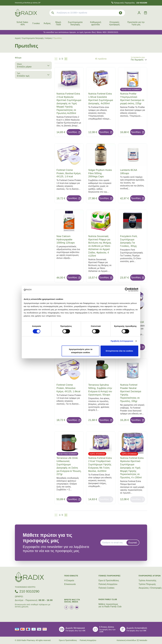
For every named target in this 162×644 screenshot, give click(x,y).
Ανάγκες (49, 38)
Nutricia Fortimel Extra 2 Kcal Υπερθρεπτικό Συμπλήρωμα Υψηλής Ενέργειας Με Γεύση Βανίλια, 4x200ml (100, 465)
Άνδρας (47, 23)
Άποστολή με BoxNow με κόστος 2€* (28, 3)
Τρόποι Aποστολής (147, 580)
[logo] (26, 13)
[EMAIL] (114, 543)
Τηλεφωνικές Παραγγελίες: (130, 3)
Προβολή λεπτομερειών (122, 341)
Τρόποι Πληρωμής (147, 584)
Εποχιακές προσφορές (114, 23)
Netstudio (142, 640)
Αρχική (18, 38)
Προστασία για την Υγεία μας (136, 23)
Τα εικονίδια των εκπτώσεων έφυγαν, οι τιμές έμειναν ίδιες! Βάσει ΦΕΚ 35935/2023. (81, 32)
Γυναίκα (36, 23)
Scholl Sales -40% (22, 23)
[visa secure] (40, 629)
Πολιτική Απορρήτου (108, 584)
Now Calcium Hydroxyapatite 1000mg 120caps (66, 240)
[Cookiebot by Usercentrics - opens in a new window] (127, 290)
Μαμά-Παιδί (58, 23)
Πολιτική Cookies (106, 588)
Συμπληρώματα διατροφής (75, 23)
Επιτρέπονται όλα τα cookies (119, 351)
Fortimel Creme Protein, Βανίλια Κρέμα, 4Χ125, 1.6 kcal (69, 173)
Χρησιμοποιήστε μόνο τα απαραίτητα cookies (81, 351)
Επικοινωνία (70, 584)
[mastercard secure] (45, 629)
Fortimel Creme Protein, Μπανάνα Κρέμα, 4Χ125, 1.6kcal (68, 388)
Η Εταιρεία (69, 580)
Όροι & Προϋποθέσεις (109, 580)
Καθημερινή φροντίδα (96, 23)
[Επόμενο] (66, 59)
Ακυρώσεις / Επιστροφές (150, 588)
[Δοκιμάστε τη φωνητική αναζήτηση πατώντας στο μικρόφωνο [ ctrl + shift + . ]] (121, 13)
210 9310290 (29, 591)
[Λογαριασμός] (139, 13)
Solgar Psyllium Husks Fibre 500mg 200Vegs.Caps (100, 173)
